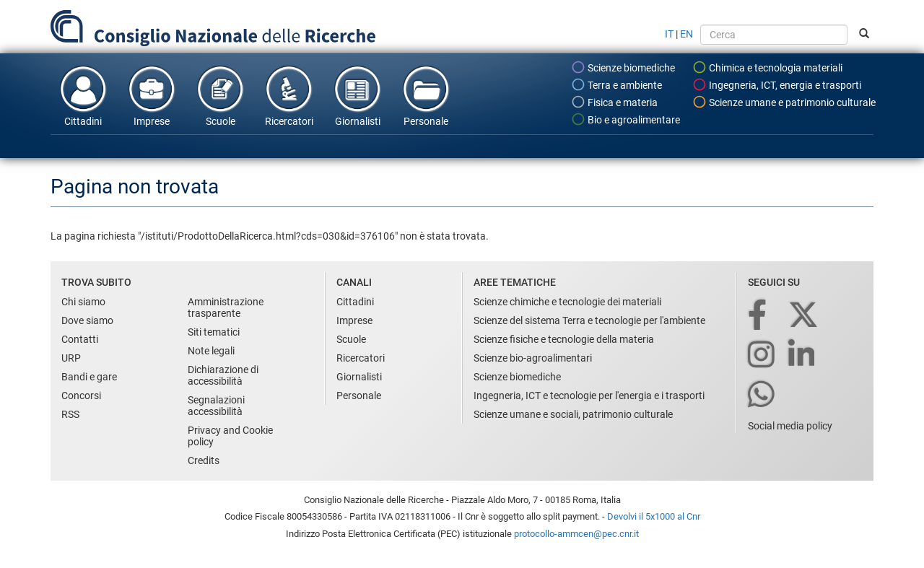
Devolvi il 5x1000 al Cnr (654, 516)
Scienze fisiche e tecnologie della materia (564, 339)
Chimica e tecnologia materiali (767, 67)
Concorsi (81, 396)
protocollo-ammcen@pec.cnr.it (576, 534)
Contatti (80, 339)
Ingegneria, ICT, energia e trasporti (777, 84)
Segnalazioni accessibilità (216, 406)
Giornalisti (357, 95)
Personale (426, 95)
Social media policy (790, 426)
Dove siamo (87, 320)
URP (71, 358)
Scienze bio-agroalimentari (533, 358)
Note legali (211, 351)
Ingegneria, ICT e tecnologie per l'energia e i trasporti (589, 396)
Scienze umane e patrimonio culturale (784, 102)
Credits (204, 460)
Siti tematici (214, 332)
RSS (70, 414)
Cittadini (83, 95)
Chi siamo (83, 302)
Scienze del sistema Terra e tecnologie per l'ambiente (589, 320)
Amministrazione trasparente (226, 307)
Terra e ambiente (616, 84)
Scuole (220, 95)
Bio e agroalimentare (626, 119)
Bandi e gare (89, 377)
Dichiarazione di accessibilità (223, 375)
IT (669, 34)
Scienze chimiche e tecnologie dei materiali (567, 302)
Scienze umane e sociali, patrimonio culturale (573, 414)
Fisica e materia (614, 102)
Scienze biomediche (623, 67)
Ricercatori (289, 95)
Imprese (152, 95)
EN (687, 34)
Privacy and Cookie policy (230, 436)
